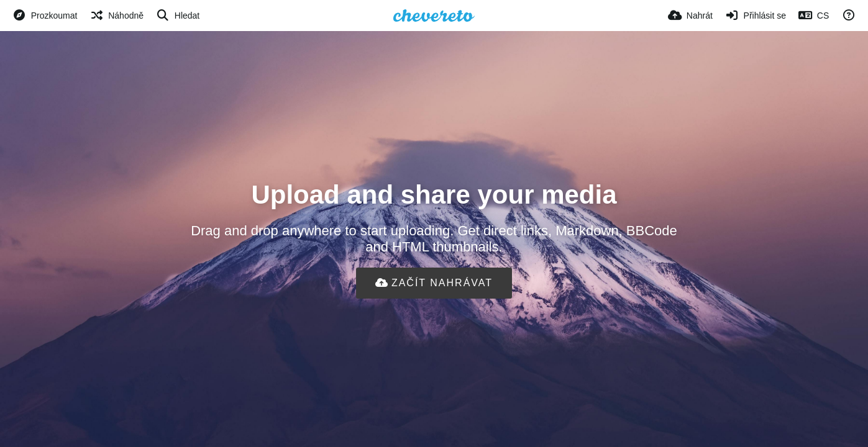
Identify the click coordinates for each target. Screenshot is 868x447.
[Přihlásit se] (756, 16)
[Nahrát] (690, 16)
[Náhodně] (116, 16)
